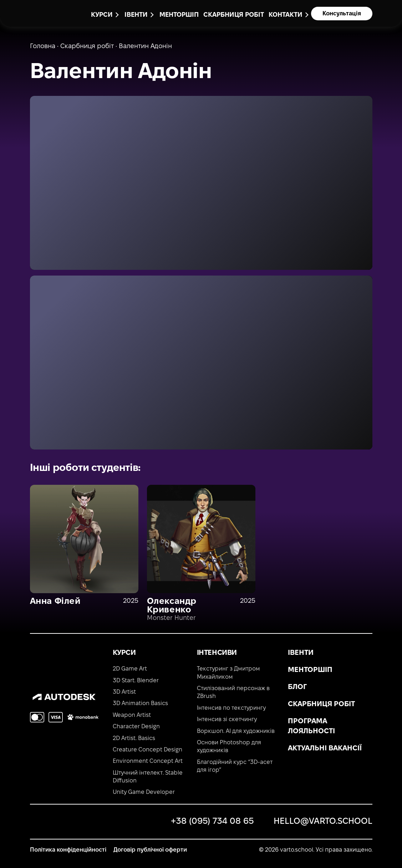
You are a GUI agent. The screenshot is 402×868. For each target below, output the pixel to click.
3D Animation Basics (140, 703)
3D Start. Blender (136, 681)
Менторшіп (179, 15)
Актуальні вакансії (325, 749)
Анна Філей (55, 602)
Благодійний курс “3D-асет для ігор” (235, 766)
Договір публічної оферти (150, 850)
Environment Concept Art (148, 761)
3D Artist (124, 692)
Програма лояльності (311, 726)
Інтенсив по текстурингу (231, 708)
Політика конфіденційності (68, 850)
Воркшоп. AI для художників (236, 731)
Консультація (342, 14)
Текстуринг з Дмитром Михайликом (228, 673)
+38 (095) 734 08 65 (212, 822)
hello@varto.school (323, 822)
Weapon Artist (132, 715)
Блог (297, 687)
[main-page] (44, 12)
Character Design (136, 727)
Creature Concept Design (147, 750)
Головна (43, 47)
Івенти (301, 653)
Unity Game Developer (144, 792)
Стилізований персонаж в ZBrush (233, 692)
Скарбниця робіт (234, 15)
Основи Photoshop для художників (229, 747)
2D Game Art (130, 669)
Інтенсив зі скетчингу (227, 720)
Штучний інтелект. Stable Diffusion (148, 777)
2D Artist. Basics (134, 738)
